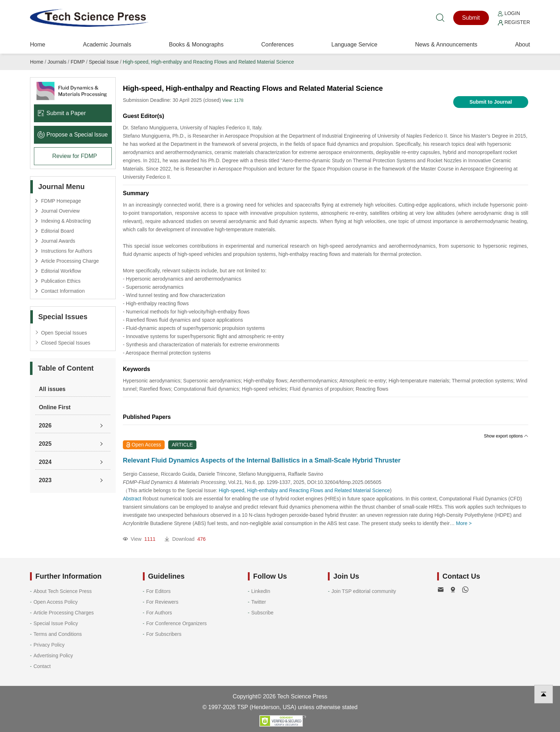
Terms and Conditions (58, 634)
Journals (57, 62)
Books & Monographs (196, 44)
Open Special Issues (64, 333)
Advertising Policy (53, 656)
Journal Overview (60, 211)
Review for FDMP (74, 156)
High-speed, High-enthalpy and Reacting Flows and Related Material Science (208, 62)
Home (38, 44)
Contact (42, 666)
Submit (471, 18)
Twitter (259, 602)
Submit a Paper (62, 113)
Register (514, 22)
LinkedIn (261, 591)
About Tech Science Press (63, 591)
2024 (45, 462)
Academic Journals (107, 44)
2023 (45, 480)
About (522, 44)
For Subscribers (164, 634)
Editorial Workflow (61, 271)
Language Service (354, 44)
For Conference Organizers (176, 623)
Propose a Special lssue (73, 135)
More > (464, 523)
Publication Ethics (61, 281)
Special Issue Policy (56, 623)
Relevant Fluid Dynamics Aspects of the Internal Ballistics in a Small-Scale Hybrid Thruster (262, 460)
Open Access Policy (56, 602)
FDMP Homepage (61, 201)
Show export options (506, 436)
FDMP (78, 62)
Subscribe (262, 613)
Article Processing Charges (64, 613)
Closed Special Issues (66, 343)
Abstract (132, 499)
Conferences (277, 44)
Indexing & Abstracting (66, 221)
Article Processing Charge (70, 261)
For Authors (159, 613)
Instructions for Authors (67, 251)
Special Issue (104, 62)
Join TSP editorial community (364, 591)
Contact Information (63, 291)
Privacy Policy (49, 645)
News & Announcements (446, 44)
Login (509, 13)
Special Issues (63, 317)
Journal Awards (58, 241)
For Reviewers (162, 602)
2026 (45, 426)
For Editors (158, 591)
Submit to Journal (491, 102)
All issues (52, 389)
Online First (55, 407)
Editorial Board (57, 231)
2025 (45, 444)
